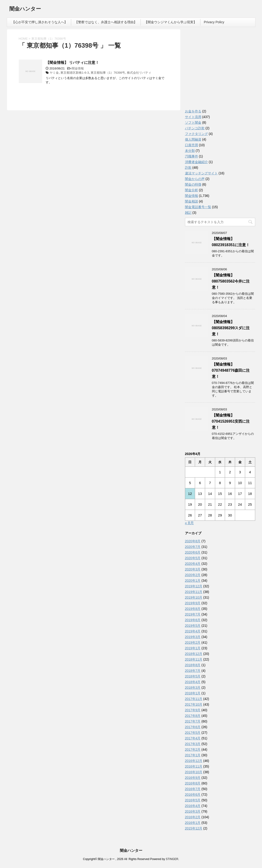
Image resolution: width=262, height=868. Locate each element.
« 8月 (189, 523)
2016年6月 (193, 795)
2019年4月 (193, 631)
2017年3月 (193, 744)
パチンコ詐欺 (195, 128)
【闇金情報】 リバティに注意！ (72, 63)
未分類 (190, 151)
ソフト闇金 (193, 122)
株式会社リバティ (139, 73)
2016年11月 (194, 766)
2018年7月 (193, 671)
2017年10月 (194, 704)
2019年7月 (193, 614)
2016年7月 (193, 789)
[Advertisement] (220, 70)
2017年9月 (193, 710)
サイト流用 (193, 117)
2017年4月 (193, 738)
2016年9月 (193, 778)
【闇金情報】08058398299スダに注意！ (231, 328)
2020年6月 (193, 552)
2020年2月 (193, 575)
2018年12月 (194, 654)
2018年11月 (194, 659)
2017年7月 (193, 721)
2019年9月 (193, 603)
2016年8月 (193, 783)
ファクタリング (196, 134)
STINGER (172, 859)
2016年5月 (193, 800)
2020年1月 (193, 581)
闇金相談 (192, 201)
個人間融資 (193, 139)
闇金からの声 (195, 179)
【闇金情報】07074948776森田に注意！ (231, 370)
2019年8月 (193, 609)
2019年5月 (193, 626)
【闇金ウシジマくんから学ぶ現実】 (170, 22)
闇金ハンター (25, 9)
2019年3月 (193, 637)
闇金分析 (192, 190)
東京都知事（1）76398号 (108, 73)
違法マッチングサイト (201, 173)
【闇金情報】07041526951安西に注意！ (231, 421)
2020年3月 (193, 569)
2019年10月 (194, 597)
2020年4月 (193, 564)
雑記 (188, 213)
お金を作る (193, 111)
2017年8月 (193, 716)
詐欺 (188, 168)
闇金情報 (78, 68)
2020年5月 (193, 558)
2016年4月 (193, 806)
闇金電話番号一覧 (198, 207)
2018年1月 (193, 693)
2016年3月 (193, 811)
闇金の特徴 (193, 184)
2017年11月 (194, 699)
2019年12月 (194, 586)
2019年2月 (193, 642)
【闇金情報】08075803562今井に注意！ (231, 281)
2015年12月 (194, 828)
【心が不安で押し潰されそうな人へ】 (40, 22)
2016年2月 (193, 817)
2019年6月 (193, 620)
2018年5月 (193, 676)
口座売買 (192, 145)
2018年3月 (193, 688)
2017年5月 (193, 733)
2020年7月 (193, 547)
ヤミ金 (54, 73)
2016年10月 (194, 772)
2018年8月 (193, 665)
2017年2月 (193, 749)
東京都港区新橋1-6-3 (75, 73)
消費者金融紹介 (196, 162)
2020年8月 (193, 541)
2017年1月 (193, 755)
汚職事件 (192, 156)
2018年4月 (193, 682)
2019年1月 (193, 648)
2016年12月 (194, 761)
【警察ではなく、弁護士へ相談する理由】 (106, 22)
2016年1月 (193, 823)
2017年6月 (193, 727)
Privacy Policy (214, 22)
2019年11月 (194, 592)
